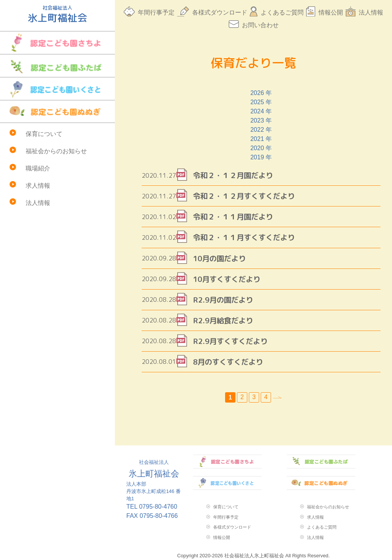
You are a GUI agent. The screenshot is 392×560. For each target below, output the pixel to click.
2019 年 (261, 157)
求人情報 (38, 186)
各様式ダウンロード (220, 12)
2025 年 (261, 102)
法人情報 (38, 203)
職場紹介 (38, 168)
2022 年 (261, 130)
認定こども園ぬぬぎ (57, 111)
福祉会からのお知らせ (56, 151)
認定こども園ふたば (57, 66)
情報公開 (331, 12)
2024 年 (261, 111)
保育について (44, 134)
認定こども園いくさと (57, 89)
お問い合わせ (260, 25)
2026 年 (261, 93)
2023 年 (261, 120)
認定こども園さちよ (57, 43)
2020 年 (261, 148)
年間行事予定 (156, 12)
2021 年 (261, 139)
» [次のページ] (277, 397)
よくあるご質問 (282, 12)
